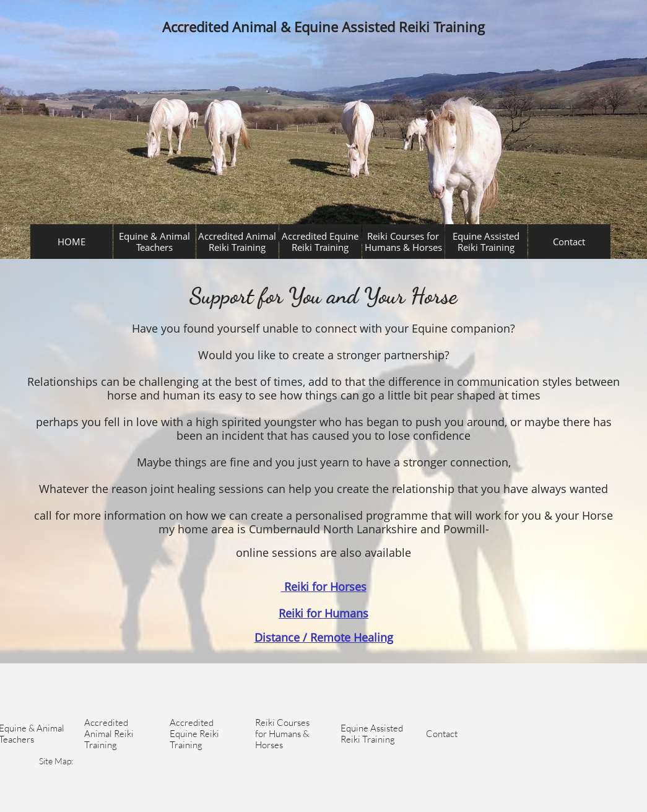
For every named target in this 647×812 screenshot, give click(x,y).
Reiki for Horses (324, 587)
